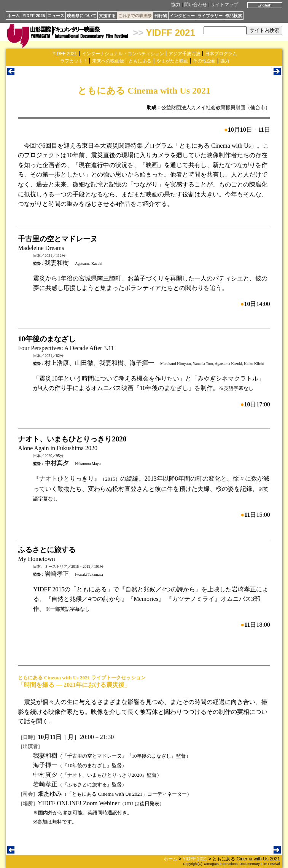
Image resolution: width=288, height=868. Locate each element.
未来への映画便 (108, 61)
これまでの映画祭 (135, 16)
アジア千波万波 (185, 54)
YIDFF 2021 (170, 33)
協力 (176, 5)
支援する (107, 16)
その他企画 (204, 61)
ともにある (140, 61)
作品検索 (234, 16)
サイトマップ (224, 5)
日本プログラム (221, 54)
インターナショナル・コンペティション (123, 54)
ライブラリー (210, 16)
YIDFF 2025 (34, 16)
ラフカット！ (74, 61)
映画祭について (82, 16)
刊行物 (161, 16)
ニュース (56, 16)
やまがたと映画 (172, 61)
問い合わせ (196, 5)
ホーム (14, 16)
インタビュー (182, 16)
